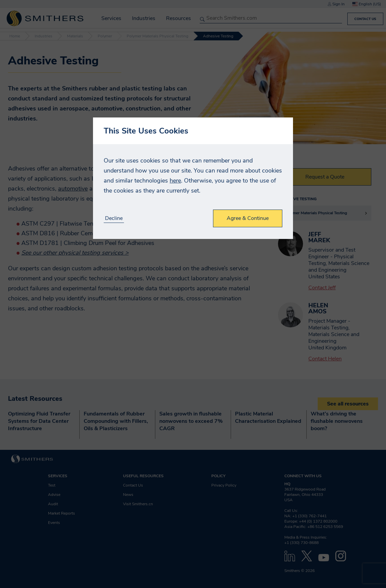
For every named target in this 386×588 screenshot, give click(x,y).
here (175, 181)
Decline (114, 218)
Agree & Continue (248, 218)
